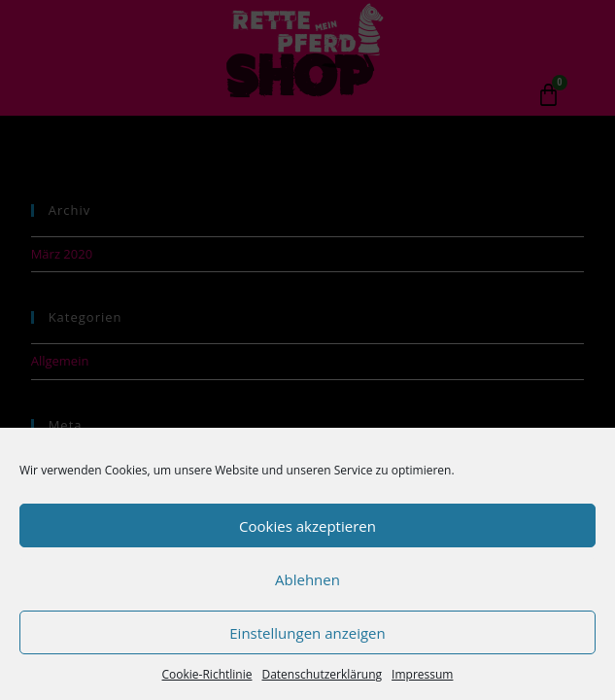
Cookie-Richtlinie (207, 674)
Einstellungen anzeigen (307, 633)
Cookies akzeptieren (307, 526)
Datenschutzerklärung (322, 674)
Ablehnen (307, 579)
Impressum (422, 674)
